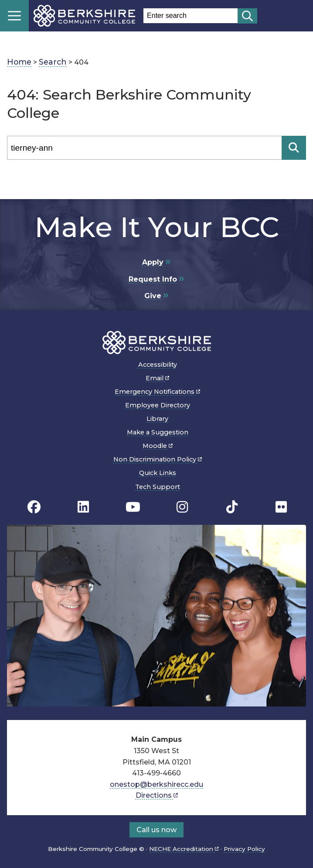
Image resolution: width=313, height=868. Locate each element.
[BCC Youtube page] (133, 507)
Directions (157, 795)
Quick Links (158, 473)
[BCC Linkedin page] (83, 507)
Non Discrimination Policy (158, 459)
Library (157, 419)
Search (53, 62)
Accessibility (158, 365)
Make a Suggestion (158, 432)
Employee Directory (158, 405)
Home (19, 62)
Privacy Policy (244, 849)
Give (153, 296)
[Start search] (247, 16)
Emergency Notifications (157, 392)
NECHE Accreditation (184, 849)
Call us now (156, 830)
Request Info (153, 279)
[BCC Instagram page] (182, 507)
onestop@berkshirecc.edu (156, 784)
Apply (153, 262)
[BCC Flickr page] (281, 507)
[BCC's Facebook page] (34, 507)
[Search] (144, 148)
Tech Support (158, 487)
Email (157, 378)
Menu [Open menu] (14, 16)
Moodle (158, 446)
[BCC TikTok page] (232, 507)
